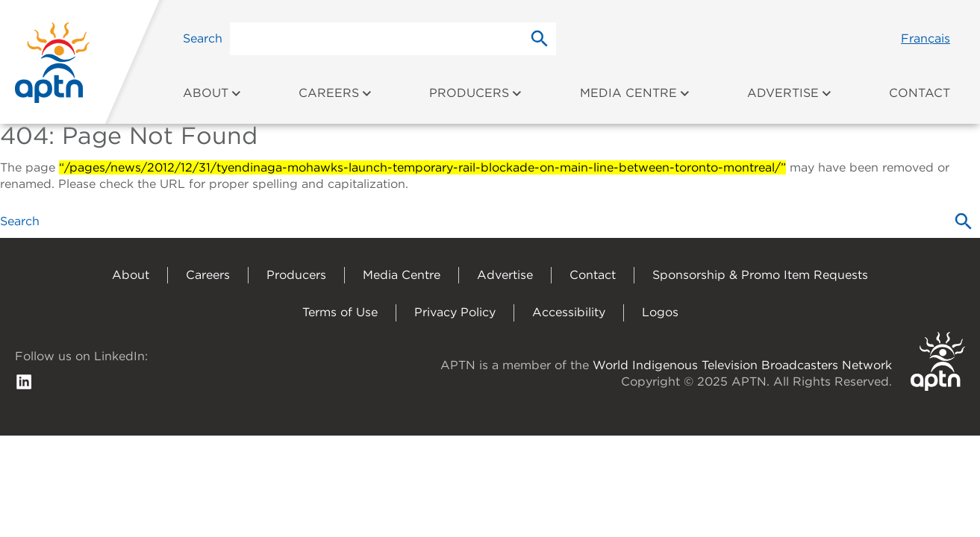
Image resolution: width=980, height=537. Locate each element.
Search (203, 38)
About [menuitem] (212, 93)
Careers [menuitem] (335, 93)
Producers (296, 275)
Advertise (505, 275)
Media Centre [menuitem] (635, 93)
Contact (593, 275)
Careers (208, 275)
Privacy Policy (455, 312)
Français (926, 38)
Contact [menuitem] (920, 93)
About (131, 275)
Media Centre (402, 275)
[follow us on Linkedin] (24, 381)
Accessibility (569, 312)
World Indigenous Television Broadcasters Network (742, 365)
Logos (660, 312)
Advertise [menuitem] (790, 93)
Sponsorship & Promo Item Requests (760, 275)
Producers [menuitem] (476, 93)
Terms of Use (340, 312)
